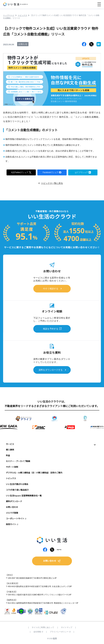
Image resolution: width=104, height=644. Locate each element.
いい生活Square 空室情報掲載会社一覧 (24, 496)
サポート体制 (12, 467)
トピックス (11, 478)
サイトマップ (67, 627)
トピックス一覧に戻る (52, 183)
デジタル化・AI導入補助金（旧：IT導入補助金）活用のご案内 (34, 473)
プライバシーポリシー (60, 632)
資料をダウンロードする (51, 370)
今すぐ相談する (51, 289)
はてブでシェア (83, 172)
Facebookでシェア (52, 172)
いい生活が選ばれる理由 (17, 484)
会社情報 (38, 632)
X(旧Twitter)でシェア (21, 172)
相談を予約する (51, 329)
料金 (8, 456)
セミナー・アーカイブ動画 (18, 461)
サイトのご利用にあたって (43, 627)
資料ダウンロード (14, 501)
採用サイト (11, 524)
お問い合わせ (12, 507)
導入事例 (10, 450)
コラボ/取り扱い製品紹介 (17, 490)
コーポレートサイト (15, 519)
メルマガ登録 (12, 513)
